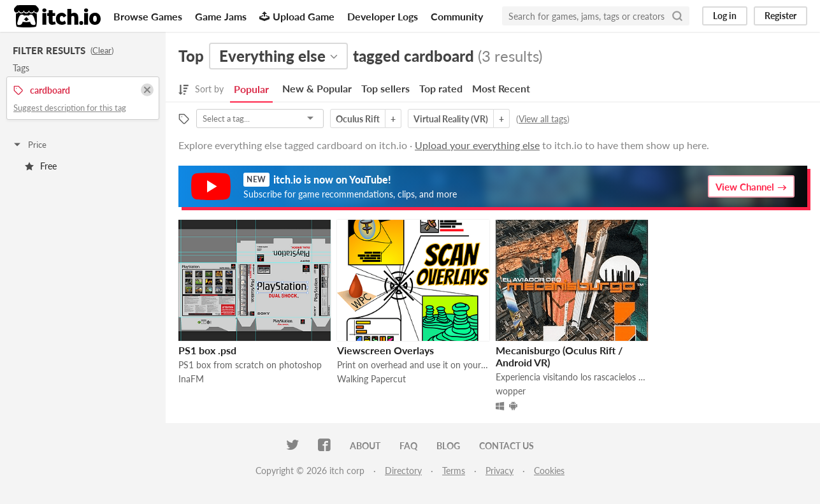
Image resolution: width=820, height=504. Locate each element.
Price (29, 145)
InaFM (191, 379)
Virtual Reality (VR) (451, 119)
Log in (725, 16)
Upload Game (297, 16)
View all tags (543, 119)
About (365, 446)
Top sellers (385, 88)
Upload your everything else (477, 145)
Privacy (500, 471)
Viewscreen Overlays (385, 350)
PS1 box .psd (207, 350)
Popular (251, 89)
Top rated (441, 88)
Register (780, 16)
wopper (511, 391)
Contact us (507, 446)
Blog (448, 446)
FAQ (408, 446)
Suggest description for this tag (70, 108)
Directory (403, 471)
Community (457, 16)
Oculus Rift (358, 119)
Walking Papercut (371, 379)
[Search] (677, 16)
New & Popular (317, 88)
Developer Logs (383, 16)
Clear (102, 50)
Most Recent (501, 88)
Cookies (549, 471)
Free (41, 166)
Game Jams (221, 16)
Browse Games (148, 16)
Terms (454, 471)
